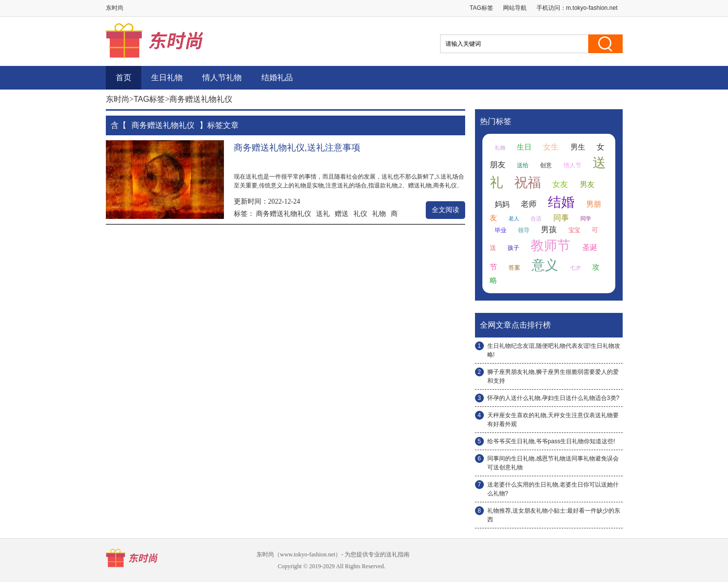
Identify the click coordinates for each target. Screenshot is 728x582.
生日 (524, 147)
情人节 (572, 165)
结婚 (561, 202)
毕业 (501, 230)
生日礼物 (167, 77)
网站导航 (515, 8)
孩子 (513, 248)
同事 (561, 218)
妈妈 (502, 204)
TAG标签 (481, 8)
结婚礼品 (277, 77)
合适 (536, 218)
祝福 (528, 183)
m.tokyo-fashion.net (592, 8)
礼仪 (360, 214)
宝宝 (574, 230)
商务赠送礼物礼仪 (284, 214)
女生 (551, 147)
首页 (124, 77)
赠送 (342, 214)
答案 (514, 268)
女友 (560, 184)
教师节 (551, 245)
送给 (523, 165)
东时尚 (118, 99)
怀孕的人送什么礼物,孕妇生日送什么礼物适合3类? (554, 398)
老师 (529, 204)
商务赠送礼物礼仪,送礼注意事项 (297, 148)
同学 (586, 218)
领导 (524, 230)
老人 (514, 218)
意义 (545, 265)
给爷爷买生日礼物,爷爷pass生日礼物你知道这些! (551, 441)
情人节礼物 (222, 77)
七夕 (575, 268)
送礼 (323, 214)
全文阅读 (445, 210)
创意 (546, 165)
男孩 (549, 230)
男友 (587, 184)
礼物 (379, 214)
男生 (578, 147)
